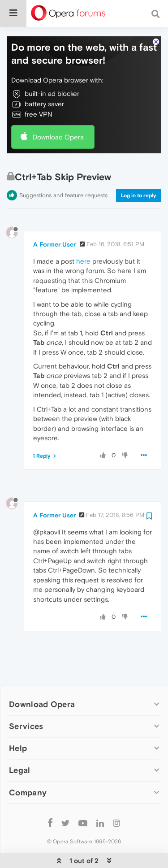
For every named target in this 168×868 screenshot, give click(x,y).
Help (18, 721)
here (83, 234)
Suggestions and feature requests (63, 168)
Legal (20, 743)
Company (28, 765)
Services (26, 699)
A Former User (54, 217)
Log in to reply (139, 168)
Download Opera (58, 110)
